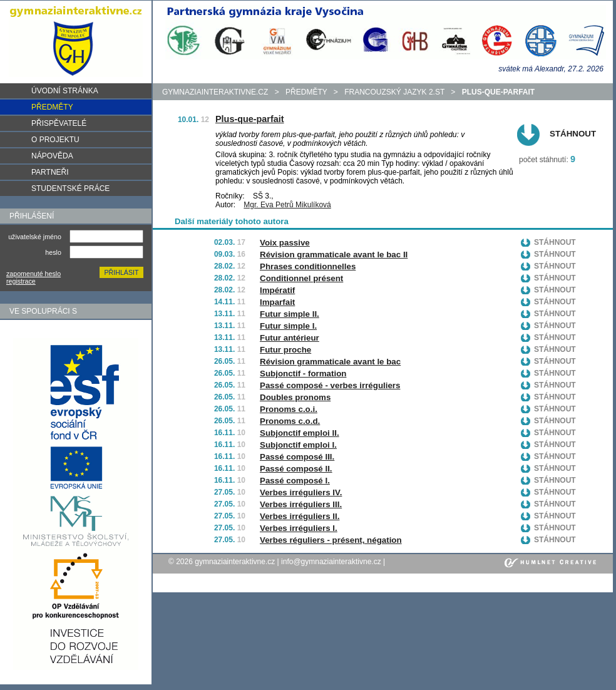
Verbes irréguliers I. (299, 528)
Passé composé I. (295, 481)
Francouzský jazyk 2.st (394, 92)
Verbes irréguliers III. (301, 504)
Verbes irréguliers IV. (301, 492)
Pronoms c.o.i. (289, 409)
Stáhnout (573, 134)
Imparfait (277, 302)
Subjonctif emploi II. (300, 433)
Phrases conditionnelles (308, 266)
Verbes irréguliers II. (300, 516)
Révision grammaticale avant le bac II (334, 255)
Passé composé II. (296, 469)
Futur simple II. (290, 314)
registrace (21, 281)
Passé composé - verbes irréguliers (330, 385)
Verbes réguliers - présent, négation (331, 540)
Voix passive (285, 243)
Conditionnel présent (301, 278)
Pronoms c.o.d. (290, 421)
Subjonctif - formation (303, 373)
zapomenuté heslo (33, 274)
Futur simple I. (288, 326)
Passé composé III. (297, 457)
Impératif (277, 290)
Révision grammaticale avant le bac (330, 362)
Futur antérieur (290, 338)
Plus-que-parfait (250, 119)
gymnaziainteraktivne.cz (215, 92)
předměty (306, 92)
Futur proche (285, 350)
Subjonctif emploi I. (298, 445)
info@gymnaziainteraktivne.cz (331, 562)
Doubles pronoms (295, 397)
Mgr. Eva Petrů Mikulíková (287, 205)
